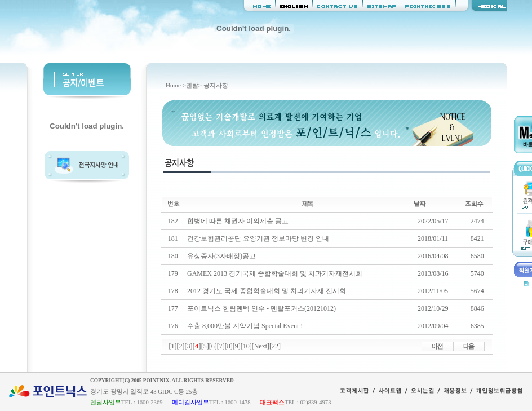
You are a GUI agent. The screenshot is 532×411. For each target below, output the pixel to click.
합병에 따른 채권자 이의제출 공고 (238, 221)
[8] (229, 346)
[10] (246, 346)
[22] (275, 346)
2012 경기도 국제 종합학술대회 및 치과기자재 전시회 (267, 291)
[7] (221, 346)
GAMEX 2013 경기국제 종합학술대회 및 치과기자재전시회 (275, 273)
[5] (205, 346)
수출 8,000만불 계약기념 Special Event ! (245, 326)
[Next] (261, 346)
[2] (181, 346)
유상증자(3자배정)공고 (221, 256)
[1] (173, 346)
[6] (213, 346)
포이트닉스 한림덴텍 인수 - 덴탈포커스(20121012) (261, 308)
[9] (237, 346)
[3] (189, 346)
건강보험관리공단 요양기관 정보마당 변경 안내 (258, 238)
